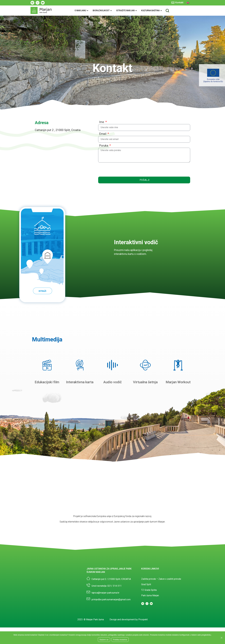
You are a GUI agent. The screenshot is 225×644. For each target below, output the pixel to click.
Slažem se (104, 640)
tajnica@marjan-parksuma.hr (105, 609)
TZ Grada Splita (149, 606)
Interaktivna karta (80, 398)
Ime (102, 122)
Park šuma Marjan (150, 612)
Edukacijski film (47, 398)
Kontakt (179, 3)
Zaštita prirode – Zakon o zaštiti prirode (161, 595)
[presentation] (120, 170)
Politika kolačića (120, 640)
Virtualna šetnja (145, 398)
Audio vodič (113, 398)
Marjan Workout (178, 398)
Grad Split (146, 601)
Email (103, 134)
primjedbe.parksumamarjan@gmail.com (111, 616)
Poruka (104, 146)
